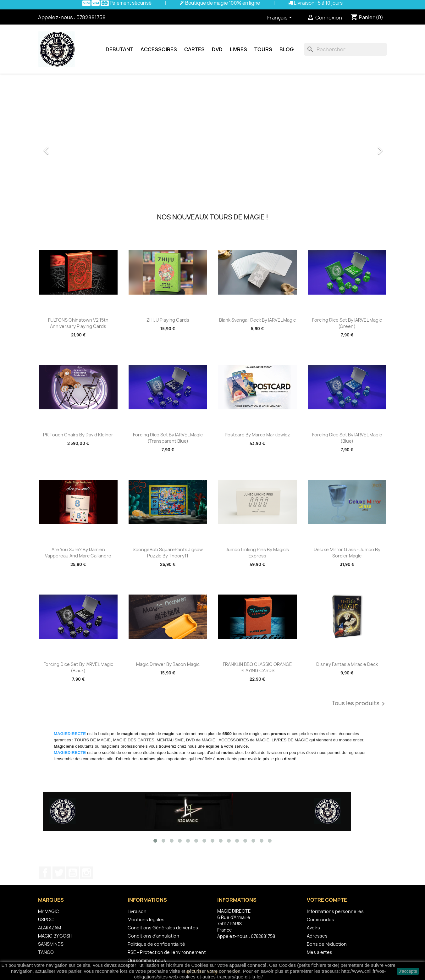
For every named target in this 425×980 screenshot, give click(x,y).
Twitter (59, 873)
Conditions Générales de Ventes (163, 928)
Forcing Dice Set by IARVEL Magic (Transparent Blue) (168, 438)
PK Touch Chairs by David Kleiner (78, 435)
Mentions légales (146, 919)
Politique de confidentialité (156, 944)
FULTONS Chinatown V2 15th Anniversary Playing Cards (78, 323)
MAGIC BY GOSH (55, 936)
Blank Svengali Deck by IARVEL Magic (257, 320)
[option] (213, 147)
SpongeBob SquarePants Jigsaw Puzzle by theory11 (168, 553)
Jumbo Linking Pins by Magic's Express (257, 553)
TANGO (46, 952)
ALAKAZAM (50, 928)
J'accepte (408, 971)
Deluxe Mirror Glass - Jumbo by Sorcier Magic (347, 553)
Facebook (45, 873)
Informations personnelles (335, 911)
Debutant (119, 49)
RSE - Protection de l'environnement (167, 952)
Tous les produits (359, 704)
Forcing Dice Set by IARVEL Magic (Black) (78, 667)
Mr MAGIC (49, 911)
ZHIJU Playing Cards (168, 320)
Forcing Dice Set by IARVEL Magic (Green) (347, 323)
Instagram (86, 873)
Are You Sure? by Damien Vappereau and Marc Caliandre (78, 553)
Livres (238, 49)
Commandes (320, 919)
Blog (287, 49)
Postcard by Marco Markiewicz (257, 435)
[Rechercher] (345, 49)
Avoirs (313, 928)
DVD (217, 49)
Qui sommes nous (147, 960)
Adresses (317, 936)
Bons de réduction (327, 944)
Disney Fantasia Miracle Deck (347, 664)
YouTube (73, 873)
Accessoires (159, 49)
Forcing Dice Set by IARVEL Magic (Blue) (347, 438)
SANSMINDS (51, 944)
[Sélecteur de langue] (281, 18)
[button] (64, 147)
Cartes (194, 49)
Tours (263, 49)
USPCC (46, 919)
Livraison (137, 911)
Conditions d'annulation (153, 936)
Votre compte (327, 900)
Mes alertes (320, 952)
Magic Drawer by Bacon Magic (168, 664)
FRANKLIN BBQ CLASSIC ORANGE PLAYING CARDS (257, 667)
